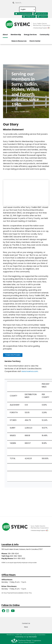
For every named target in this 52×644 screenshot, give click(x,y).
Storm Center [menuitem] (35, 41)
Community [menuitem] (44, 35)
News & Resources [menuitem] (19, 41)
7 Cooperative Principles (13, 355)
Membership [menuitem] (16, 35)
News (26, 627)
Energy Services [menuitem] (30, 35)
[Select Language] (27, 9)
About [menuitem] (5, 35)
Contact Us (26, 623)
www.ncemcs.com (30, 371)
